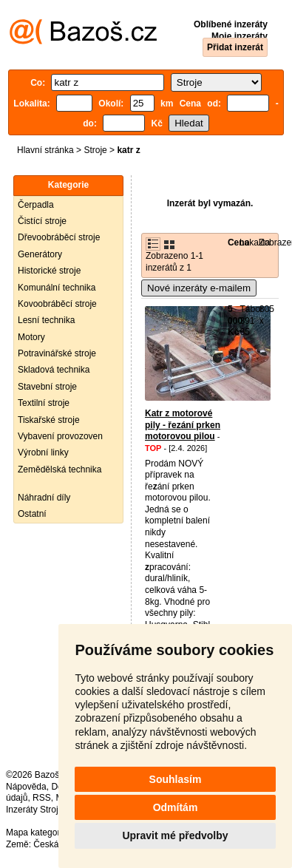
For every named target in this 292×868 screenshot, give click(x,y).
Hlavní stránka (45, 150)
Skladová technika (54, 370)
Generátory (40, 254)
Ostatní (32, 514)
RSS (42, 798)
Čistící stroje (42, 221)
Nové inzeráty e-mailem (199, 288)
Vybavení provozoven (60, 436)
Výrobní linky (43, 452)
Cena (238, 243)
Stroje (95, 150)
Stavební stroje (47, 387)
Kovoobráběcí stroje (57, 304)
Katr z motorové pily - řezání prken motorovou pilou (183, 425)
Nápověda (26, 787)
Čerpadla (36, 205)
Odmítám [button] (176, 807)
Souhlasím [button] (176, 779)
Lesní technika (46, 320)
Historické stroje (49, 271)
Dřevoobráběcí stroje (59, 237)
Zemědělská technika (60, 469)
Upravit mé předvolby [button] (175, 835)
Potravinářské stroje (57, 353)
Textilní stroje (44, 403)
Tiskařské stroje (49, 420)
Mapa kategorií (35, 833)
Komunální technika (57, 288)
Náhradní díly (44, 498)
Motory (31, 337)
